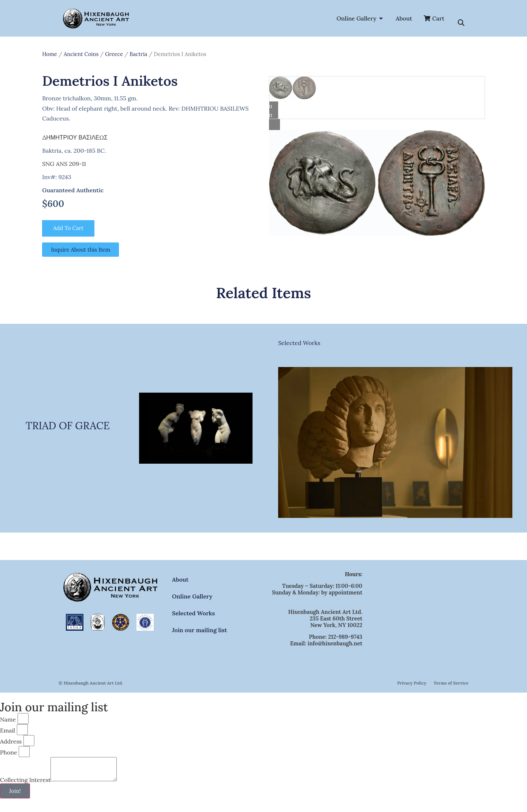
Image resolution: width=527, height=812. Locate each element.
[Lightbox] (377, 125)
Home (50, 54)
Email (8, 731)
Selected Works (299, 343)
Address (11, 742)
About (180, 580)
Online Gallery (192, 597)
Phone (9, 753)
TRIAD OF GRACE (68, 426)
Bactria (138, 54)
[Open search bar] (461, 23)
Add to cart (69, 229)
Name (8, 720)
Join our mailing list (199, 630)
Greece (114, 54)
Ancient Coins (81, 54)
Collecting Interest (25, 785)
